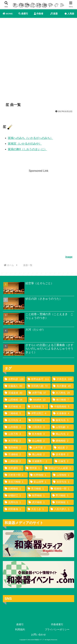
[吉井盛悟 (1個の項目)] (13, 468)
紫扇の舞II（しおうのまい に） (27, 149)
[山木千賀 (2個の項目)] (40, 448)
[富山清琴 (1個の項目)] (40, 482)
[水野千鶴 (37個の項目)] (38, 393)
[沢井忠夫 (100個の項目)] (63, 379)
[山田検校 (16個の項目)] (15, 400)
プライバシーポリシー (57, 629)
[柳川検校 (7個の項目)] (62, 400)
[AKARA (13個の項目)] (39, 400)
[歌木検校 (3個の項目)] (38, 434)
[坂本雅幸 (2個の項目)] (62, 454)
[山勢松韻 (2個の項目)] (15, 461)
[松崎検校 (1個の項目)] (14, 489)
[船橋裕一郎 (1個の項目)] (61, 489)
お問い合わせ (38, 635)
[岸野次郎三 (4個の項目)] (39, 413)
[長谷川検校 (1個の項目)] (16, 482)
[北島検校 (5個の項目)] (37, 406)
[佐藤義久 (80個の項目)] (14, 386)
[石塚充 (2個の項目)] (64, 461)
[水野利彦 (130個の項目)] (14, 379)
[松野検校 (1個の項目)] (40, 475)
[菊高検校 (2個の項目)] (15, 448)
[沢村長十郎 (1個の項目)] (16, 475)
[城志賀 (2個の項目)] (63, 448)
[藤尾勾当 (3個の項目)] (62, 420)
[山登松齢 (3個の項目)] (62, 427)
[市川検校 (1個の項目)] (37, 489)
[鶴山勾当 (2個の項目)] (62, 434)
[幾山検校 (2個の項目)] (38, 454)
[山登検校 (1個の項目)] (63, 475)
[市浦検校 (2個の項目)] (15, 454)
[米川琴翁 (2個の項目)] (15, 441)
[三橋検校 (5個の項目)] (14, 413)
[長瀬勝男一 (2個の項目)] (40, 461)
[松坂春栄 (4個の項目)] (63, 413)
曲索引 (20, 624)
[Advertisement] (38, 58)
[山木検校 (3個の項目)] (15, 427)
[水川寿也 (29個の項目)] (62, 393)
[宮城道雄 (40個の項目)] (15, 393)
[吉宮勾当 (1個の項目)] (63, 482)
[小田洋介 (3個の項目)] (38, 427)
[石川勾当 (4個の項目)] (15, 420)
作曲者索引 (57, 624)
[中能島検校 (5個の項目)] (61, 406)
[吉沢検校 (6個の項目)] (14, 406)
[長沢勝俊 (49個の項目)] (63, 386)
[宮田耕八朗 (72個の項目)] (39, 386)
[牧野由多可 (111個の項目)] (39, 379)
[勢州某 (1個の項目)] (33, 468)
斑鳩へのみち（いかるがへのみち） (30, 138)
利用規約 (20, 629)
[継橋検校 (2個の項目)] (62, 441)
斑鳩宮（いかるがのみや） (25, 144)
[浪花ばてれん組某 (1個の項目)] (59, 468)
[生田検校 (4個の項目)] (38, 420)
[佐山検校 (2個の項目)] (38, 441)
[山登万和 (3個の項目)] (15, 434)
